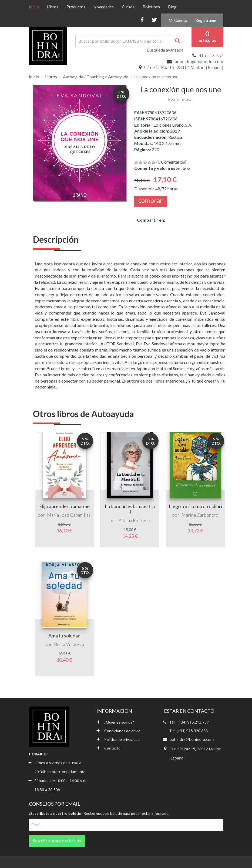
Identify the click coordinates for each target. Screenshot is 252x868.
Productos (76, 7)
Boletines (151, 7)
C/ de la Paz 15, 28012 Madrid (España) (184, 67)
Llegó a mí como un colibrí (195, 506)
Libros (53, 7)
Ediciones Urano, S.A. (173, 125)
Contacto (108, 748)
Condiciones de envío (118, 731)
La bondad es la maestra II (130, 509)
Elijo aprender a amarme (64, 506)
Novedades (104, 7)
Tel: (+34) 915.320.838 (189, 731)
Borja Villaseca (69, 644)
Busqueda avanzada (165, 50)
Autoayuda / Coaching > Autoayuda (96, 77)
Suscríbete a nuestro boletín (57, 841)
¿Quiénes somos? (115, 722)
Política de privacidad (118, 739)
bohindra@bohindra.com (199, 62)
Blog (172, 7)
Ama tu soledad (64, 636)
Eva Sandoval (181, 99)
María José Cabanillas (69, 515)
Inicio (36, 6)
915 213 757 (211, 56)
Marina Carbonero (200, 515)
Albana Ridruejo (134, 520)
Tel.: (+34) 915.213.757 (189, 722)
